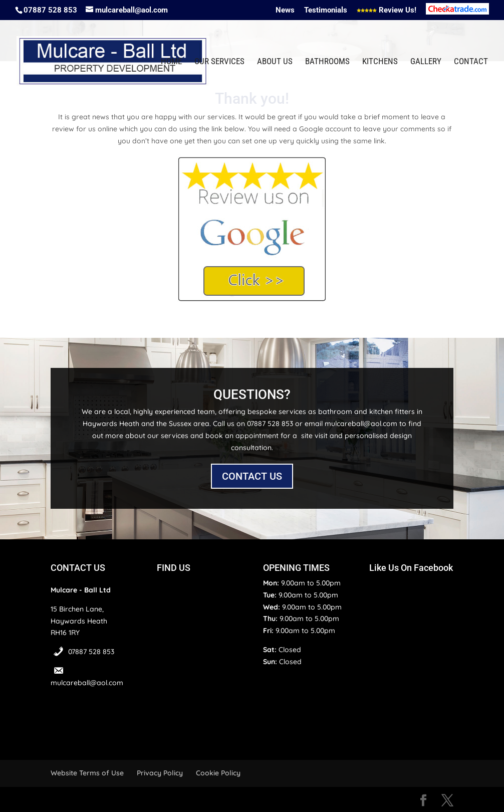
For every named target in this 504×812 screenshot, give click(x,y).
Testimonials (326, 11)
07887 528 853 (91, 652)
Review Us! (387, 11)
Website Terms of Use (87, 773)
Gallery (426, 62)
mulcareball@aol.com (87, 683)
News (285, 11)
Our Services (219, 62)
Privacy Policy (160, 773)
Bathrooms (327, 62)
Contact (471, 62)
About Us (275, 62)
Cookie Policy (218, 773)
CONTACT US (252, 476)
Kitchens (380, 62)
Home (171, 62)
